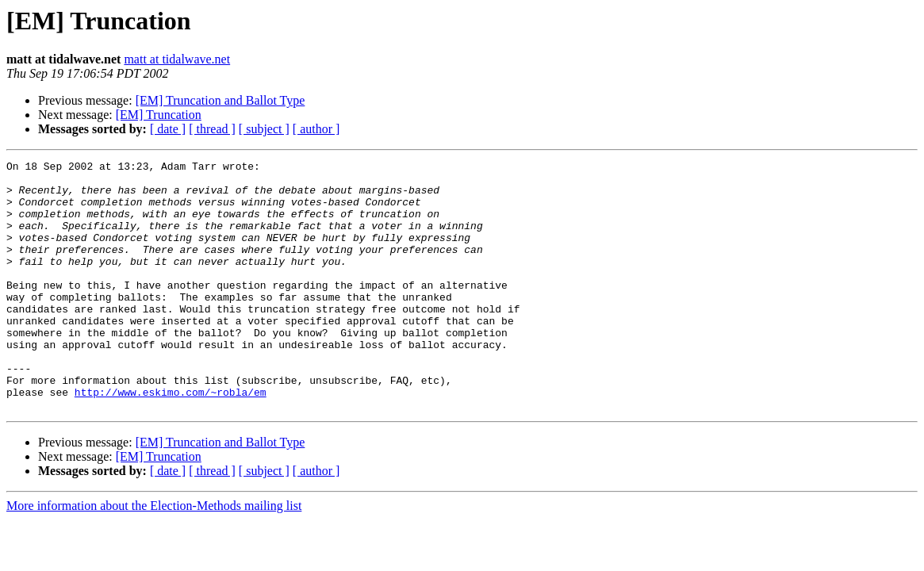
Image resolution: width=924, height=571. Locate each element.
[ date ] (168, 129)
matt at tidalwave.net (177, 59)
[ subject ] (264, 129)
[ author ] (316, 129)
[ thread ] (212, 129)
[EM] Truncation (159, 115)
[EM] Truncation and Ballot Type (220, 100)
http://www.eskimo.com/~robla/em (171, 439)
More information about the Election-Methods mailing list (154, 556)
